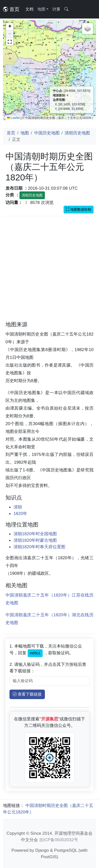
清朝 (18, 507)
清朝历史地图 (77, 133)
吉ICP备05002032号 (59, 840)
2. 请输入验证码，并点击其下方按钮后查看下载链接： (48, 668)
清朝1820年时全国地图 (35, 534)
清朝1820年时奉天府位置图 (39, 547)
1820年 (20, 513)
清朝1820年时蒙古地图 (35, 540)
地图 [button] (41, 9)
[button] (10, 27)
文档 (29, 9)
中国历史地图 (47, 133)
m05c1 (35, 653)
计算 (56, 9)
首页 (11, 9)
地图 (25, 133)
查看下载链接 (27, 694)
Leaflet (13, 118)
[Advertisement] (47, 272)
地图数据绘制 (79, 209)
